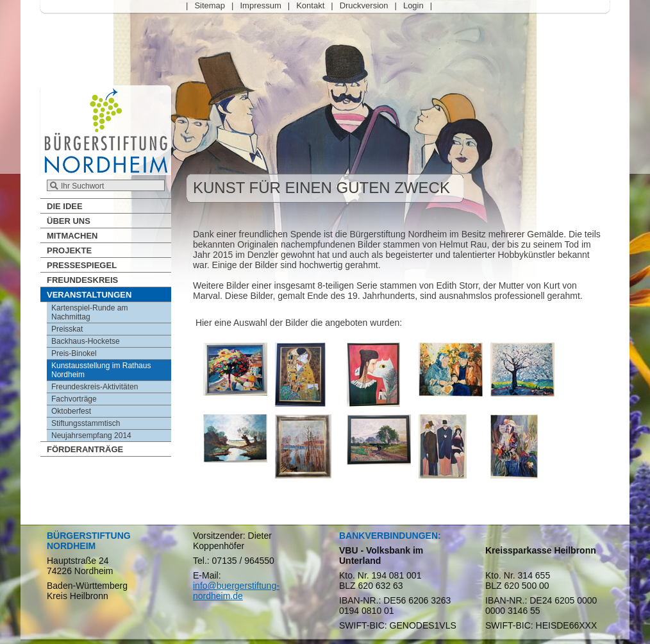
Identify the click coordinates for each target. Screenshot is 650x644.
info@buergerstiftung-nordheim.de (236, 591)
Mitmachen (72, 236)
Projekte (69, 250)
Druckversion (364, 5)
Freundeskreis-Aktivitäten (95, 387)
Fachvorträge (74, 399)
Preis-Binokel (74, 353)
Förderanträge (85, 449)
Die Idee (65, 206)
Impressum (260, 5)
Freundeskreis (82, 280)
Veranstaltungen (89, 295)
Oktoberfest (71, 411)
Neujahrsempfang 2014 (91, 436)
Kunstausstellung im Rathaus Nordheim (101, 370)
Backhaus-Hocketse (86, 341)
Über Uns (69, 221)
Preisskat (67, 329)
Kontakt (310, 5)
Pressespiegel (82, 265)
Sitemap (210, 5)
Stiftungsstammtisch (86, 423)
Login (413, 5)
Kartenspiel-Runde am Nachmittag (89, 312)
